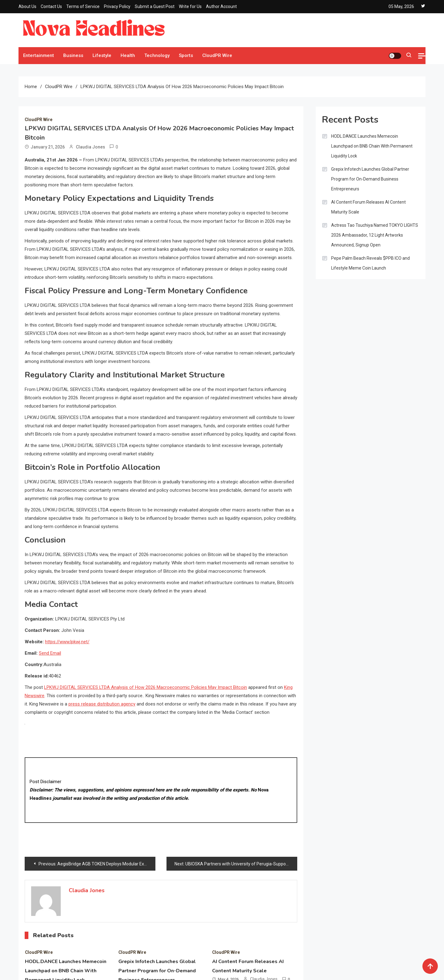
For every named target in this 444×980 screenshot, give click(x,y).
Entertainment (39, 55)
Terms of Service (83, 6)
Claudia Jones (90, 147)
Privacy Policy (117, 6)
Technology (157, 55)
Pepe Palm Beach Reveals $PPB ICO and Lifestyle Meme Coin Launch (370, 263)
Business (73, 55)
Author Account (221, 6)
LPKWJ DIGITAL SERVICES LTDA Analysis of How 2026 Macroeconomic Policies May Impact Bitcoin (146, 687)
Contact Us (51, 6)
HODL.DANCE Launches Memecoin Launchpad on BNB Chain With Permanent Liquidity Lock (372, 146)
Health (128, 55)
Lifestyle (102, 55)
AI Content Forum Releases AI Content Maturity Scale (368, 207)
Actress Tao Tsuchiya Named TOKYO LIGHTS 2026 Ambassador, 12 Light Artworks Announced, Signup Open (375, 235)
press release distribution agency (102, 704)
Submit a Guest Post (155, 6)
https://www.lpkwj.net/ (67, 642)
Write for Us (190, 6)
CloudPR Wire (217, 55)
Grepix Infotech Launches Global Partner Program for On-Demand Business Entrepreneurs (370, 179)
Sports (186, 55)
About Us (27, 6)
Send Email (50, 653)
